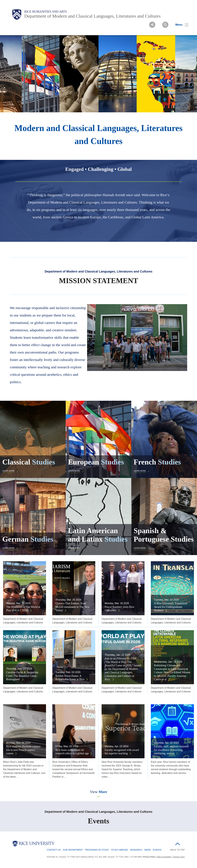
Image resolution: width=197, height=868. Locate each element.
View (98, 792)
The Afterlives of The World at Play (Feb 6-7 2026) (23, 609)
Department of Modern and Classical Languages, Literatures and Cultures (92, 16)
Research (136, 850)
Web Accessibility (164, 857)
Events (157, 850)
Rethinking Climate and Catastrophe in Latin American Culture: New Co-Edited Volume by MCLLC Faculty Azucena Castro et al (172, 672)
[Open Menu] (180, 25)
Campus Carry (179, 857)
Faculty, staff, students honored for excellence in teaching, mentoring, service (171, 750)
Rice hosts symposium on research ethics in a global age (72, 752)
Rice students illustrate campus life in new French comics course (23, 750)
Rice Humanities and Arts (46, 12)
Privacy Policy (149, 857)
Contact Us (54, 850)
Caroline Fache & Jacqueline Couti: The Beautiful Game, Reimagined (22, 676)
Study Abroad (120, 850)
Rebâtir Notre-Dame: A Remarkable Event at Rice (70, 678)
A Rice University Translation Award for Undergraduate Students (171, 607)
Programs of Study (97, 850)
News (148, 850)
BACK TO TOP (178, 850)
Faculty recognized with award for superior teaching (122, 752)
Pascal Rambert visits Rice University (119, 609)
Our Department (73, 850)
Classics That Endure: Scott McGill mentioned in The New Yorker (72, 607)
